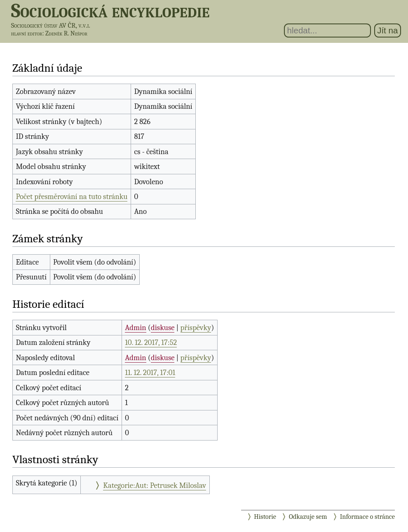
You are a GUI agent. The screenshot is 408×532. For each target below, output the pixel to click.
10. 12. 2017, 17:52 (151, 342)
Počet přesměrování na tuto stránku (72, 197)
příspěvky (196, 328)
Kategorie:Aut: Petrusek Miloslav (155, 485)
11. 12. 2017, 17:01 (150, 373)
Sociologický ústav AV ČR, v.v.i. (51, 25)
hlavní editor (27, 33)
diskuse (163, 328)
